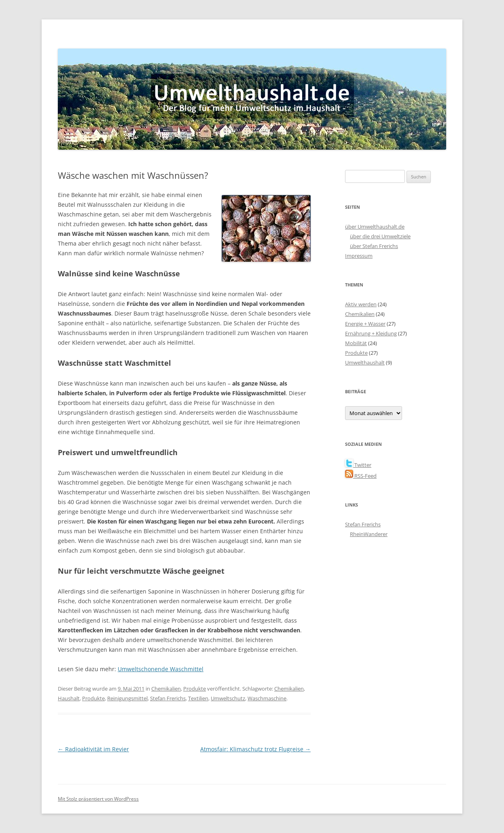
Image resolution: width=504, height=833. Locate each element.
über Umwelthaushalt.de (375, 227)
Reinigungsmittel (127, 698)
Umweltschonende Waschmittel (161, 669)
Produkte (195, 689)
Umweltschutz (228, 698)
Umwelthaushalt (365, 362)
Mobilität (356, 343)
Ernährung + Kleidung (371, 333)
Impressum (359, 256)
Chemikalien (166, 689)
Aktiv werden (361, 304)
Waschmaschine (267, 698)
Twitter (358, 465)
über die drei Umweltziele (380, 236)
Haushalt (69, 698)
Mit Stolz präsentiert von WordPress (98, 799)
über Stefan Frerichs (374, 246)
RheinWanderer (369, 534)
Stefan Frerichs (168, 698)
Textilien (198, 698)
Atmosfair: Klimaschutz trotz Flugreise (255, 749)
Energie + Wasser (365, 324)
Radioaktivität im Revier (93, 749)
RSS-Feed (361, 476)
